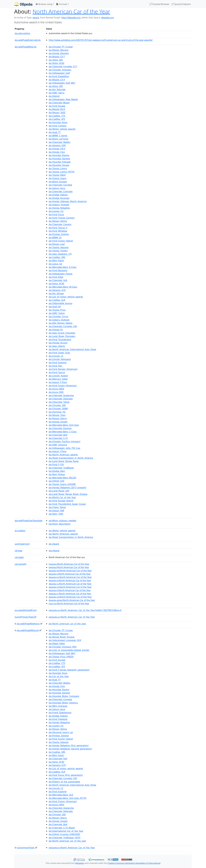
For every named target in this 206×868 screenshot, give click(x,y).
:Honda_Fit (56, 330)
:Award (54, 544)
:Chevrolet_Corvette (60, 185)
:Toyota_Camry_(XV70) (62, 172)
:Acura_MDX (56, 389)
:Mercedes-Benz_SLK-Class (64, 425)
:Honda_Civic (57, 152)
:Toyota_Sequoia (59, 247)
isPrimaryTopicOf (26, 617)
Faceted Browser (159, 4)
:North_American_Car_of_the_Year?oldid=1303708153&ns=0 (85, 610)
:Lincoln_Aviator (58, 376)
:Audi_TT (55, 132)
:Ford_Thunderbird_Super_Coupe (67, 504)
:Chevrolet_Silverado (61, 399)
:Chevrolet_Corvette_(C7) (63, 66)
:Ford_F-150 (56, 464)
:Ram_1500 (56, 514)
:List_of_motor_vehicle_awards (66, 297)
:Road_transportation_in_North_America (71, 458)
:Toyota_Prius (57, 310)
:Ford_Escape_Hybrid (61, 501)
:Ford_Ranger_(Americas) (63, 369)
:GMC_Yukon (57, 313)
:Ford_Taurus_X (58, 228)
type (19, 551)
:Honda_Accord (58, 343)
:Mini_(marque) (58, 706)
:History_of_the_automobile (64, 782)
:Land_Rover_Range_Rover (64, 461)
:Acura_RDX (56, 392)
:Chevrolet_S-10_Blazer (62, 828)
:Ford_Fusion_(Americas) (63, 386)
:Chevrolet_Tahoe (59, 402)
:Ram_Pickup (57, 474)
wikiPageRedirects (28, 624)
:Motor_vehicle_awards (62, 129)
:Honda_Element (59, 53)
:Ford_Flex (55, 366)
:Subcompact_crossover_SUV (65, 640)
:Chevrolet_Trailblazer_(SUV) (65, 838)
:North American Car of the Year (69, 564)
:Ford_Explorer (58, 363)
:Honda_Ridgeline (59, 208)
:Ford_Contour (58, 126)
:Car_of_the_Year (59, 676)
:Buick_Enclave (58, 182)
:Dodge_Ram (57, 471)
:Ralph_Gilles (57, 643)
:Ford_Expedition (59, 76)
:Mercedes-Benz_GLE (61, 795)
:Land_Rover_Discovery (62, 336)
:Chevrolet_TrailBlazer (61, 468)
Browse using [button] (44, 4)
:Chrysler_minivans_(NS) (63, 647)
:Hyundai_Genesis (59, 159)
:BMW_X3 (55, 238)
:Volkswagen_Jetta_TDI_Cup (64, 448)
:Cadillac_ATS (57, 119)
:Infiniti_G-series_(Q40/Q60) (64, 834)
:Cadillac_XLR (57, 300)
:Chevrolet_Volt (58, 280)
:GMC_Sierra (57, 93)
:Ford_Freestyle (58, 719)
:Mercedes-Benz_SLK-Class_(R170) (67, 798)
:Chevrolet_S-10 (58, 438)
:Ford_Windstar (58, 231)
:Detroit (54, 96)
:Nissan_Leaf (57, 244)
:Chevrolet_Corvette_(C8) (63, 326)
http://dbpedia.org (71, 18)
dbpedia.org (108, 18)
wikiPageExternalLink (28, 40)
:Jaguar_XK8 (56, 511)
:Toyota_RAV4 (57, 175)
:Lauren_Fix (56, 211)
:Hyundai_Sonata (59, 165)
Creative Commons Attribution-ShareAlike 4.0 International (134, 863)
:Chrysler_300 (57, 405)
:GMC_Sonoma (58, 445)
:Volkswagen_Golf (59, 73)
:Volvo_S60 (56, 60)
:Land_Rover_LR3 (59, 491)
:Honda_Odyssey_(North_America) (68, 201)
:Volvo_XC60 (56, 63)
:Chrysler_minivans (60, 70)
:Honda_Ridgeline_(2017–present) (67, 488)
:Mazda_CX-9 (57, 80)
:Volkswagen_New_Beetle (63, 99)
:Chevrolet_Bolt (58, 435)
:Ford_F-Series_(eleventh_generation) (69, 670)
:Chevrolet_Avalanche (61, 395)
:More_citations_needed (62, 521)
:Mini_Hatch (56, 261)
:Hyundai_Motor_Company (64, 696)
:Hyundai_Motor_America (63, 703)
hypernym (22, 544)
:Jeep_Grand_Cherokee (62, 333)
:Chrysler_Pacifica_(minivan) (64, 441)
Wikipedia (79, 863)
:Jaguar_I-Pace (58, 451)
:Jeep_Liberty (57, 346)
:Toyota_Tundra (58, 251)
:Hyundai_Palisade (60, 162)
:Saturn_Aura (57, 188)
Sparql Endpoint (181, 4)
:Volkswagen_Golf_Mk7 (62, 83)
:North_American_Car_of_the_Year (72, 617)
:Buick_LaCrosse (58, 139)
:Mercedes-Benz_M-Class (63, 287)
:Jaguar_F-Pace (58, 382)
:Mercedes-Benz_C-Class (63, 432)
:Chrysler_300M (58, 409)
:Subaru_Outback (59, 320)
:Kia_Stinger (56, 293)
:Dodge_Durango (59, 198)
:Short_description (60, 524)
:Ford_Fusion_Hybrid (61, 241)
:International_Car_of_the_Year (66, 831)
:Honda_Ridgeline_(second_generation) (70, 749)
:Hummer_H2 (57, 412)
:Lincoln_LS (56, 356)
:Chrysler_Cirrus (58, 316)
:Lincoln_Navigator (60, 359)
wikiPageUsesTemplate (29, 521)
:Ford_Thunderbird (60, 339)
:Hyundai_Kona (58, 122)
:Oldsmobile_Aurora (60, 303)
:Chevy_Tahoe (57, 507)
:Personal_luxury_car (61, 732)
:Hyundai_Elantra (59, 155)
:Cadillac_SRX (57, 257)
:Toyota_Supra (57, 178)
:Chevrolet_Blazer (59, 103)
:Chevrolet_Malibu (60, 142)
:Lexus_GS (55, 264)
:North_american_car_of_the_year (67, 624)
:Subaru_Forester (59, 205)
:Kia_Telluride (57, 90)
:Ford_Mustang (58, 270)
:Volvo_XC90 (56, 284)
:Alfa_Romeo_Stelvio (61, 323)
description (22, 33)
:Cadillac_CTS (57, 116)
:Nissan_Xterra (58, 418)
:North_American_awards (63, 455)
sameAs (21, 564)
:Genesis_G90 (57, 145)
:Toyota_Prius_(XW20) (61, 657)
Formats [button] (62, 4)
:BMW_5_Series (58, 136)
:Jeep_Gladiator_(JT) (60, 254)
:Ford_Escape (57, 106)
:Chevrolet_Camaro (60, 224)
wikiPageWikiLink (26, 47)
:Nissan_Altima (58, 221)
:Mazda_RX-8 (57, 109)
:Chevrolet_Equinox (60, 428)
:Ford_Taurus (57, 372)
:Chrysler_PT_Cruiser (61, 47)
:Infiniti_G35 (56, 481)
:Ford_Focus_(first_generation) (66, 775)
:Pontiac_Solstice (59, 234)
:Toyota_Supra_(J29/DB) (62, 484)
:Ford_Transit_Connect (62, 218)
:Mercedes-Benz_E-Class (63, 267)
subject (20, 531)
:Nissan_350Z (57, 113)
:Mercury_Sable (58, 379)
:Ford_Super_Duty (59, 353)
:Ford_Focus (56, 214)
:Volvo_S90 (56, 86)
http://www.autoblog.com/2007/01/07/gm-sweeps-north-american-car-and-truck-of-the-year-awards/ (101, 40)
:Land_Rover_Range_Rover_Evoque (68, 494)
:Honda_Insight (58, 422)
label (19, 557)
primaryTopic (26, 848)
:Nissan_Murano (59, 50)
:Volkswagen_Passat (61, 274)
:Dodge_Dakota (58, 195)
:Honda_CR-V (57, 149)
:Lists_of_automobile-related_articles (69, 650)
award (36, 18)
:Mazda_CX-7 (57, 57)
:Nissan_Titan (57, 415)
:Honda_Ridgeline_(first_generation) (69, 745)
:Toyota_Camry (58, 168)
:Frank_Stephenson (60, 713)
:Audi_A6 (55, 307)
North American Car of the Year (71, 11)
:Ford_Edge (56, 277)
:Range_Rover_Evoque (62, 637)
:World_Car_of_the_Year (62, 497)
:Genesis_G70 (57, 290)
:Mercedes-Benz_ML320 (62, 478)
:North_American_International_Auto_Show (72, 349)
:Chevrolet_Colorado (61, 191)
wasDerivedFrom (26, 610)
